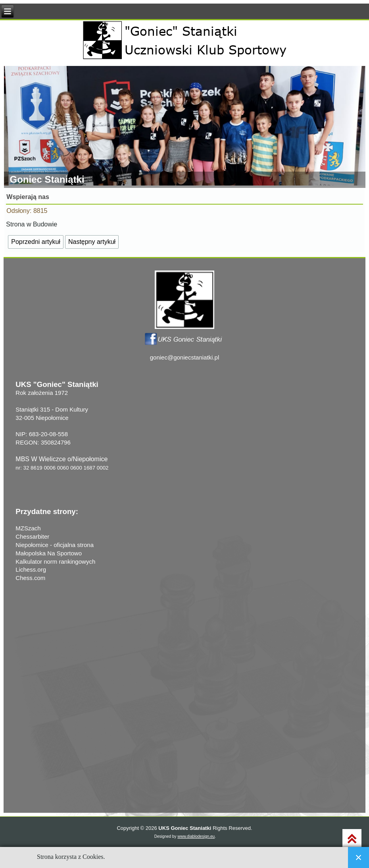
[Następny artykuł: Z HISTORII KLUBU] (92, 242)
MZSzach (28, 528)
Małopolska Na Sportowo (49, 553)
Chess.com (30, 578)
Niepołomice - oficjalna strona (55, 545)
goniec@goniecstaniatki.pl (185, 357)
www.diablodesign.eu (196, 836)
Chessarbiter (32, 536)
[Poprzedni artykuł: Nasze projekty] (36, 242)
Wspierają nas (28, 197)
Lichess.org (31, 569)
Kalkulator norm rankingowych (55, 562)
